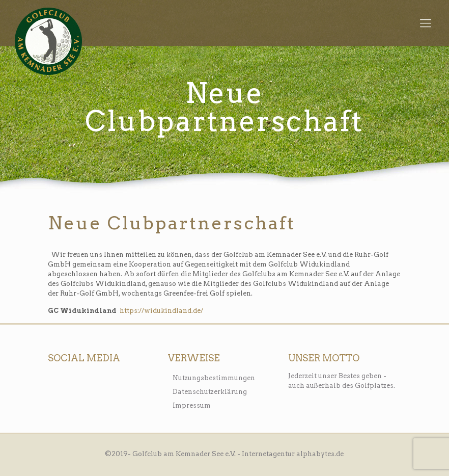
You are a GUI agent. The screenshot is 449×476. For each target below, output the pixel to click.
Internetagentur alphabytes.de (293, 454)
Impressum (192, 405)
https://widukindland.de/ (161, 311)
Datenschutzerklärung (210, 392)
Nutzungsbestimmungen (214, 378)
